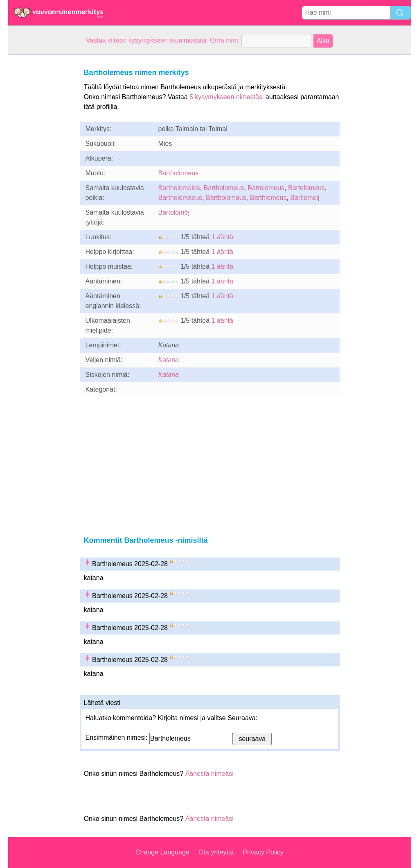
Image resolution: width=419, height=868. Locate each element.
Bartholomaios (179, 188)
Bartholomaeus (180, 198)
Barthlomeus (268, 198)
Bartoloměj (174, 212)
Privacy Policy (263, 852)
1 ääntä (222, 237)
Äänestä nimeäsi (209, 774)
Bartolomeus (266, 188)
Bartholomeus (179, 173)
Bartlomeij (305, 198)
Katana (169, 360)
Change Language (162, 852)
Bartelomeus (306, 188)
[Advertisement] (41, 178)
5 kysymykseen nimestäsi (226, 97)
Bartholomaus (226, 198)
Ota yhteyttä (216, 852)
